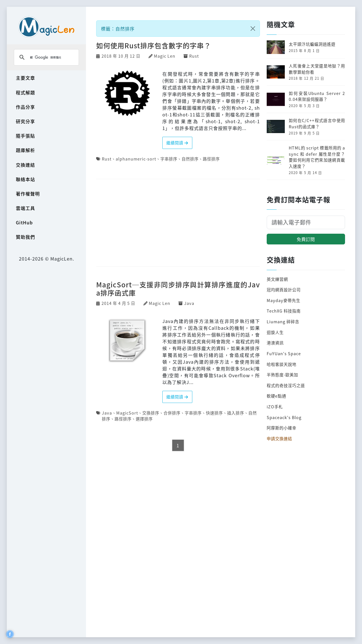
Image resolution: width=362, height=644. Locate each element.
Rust (194, 56)
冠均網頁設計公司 (284, 290)
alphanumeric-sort (136, 159)
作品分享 (25, 107)
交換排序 (151, 413)
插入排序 (236, 413)
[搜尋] (46, 57)
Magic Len (165, 56)
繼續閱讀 (177, 143)
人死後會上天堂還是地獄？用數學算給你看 (317, 69)
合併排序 (172, 413)
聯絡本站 (25, 179)
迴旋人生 (275, 332)
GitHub (24, 222)
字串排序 (169, 159)
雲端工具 (25, 208)
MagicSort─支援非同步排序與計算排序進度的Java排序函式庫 (178, 289)
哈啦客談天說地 (282, 364)
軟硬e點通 (276, 396)
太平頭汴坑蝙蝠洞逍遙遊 (312, 44)
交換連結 (25, 165)
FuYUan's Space (284, 353)
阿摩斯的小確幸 (282, 428)
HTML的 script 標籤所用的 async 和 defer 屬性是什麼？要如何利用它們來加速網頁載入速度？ (317, 157)
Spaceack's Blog (284, 417)
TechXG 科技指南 (284, 311)
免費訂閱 (306, 239)
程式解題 (25, 92)
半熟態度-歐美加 (282, 375)
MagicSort (127, 413)
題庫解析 (25, 150)
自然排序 (190, 159)
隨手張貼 (25, 136)
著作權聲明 (28, 194)
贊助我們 (25, 237)
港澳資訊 (275, 343)
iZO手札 (275, 406)
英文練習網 (277, 279)
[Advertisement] (178, 223)
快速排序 (214, 413)
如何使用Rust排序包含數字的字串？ (154, 45)
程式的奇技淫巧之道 (286, 385)
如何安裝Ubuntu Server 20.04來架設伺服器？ (317, 96)
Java (189, 303)
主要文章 (25, 78)
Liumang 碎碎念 (283, 321)
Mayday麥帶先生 (284, 300)
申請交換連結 (279, 438)
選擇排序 (144, 419)
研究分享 (25, 121)
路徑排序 (211, 159)
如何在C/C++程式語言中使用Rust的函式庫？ (317, 123)
